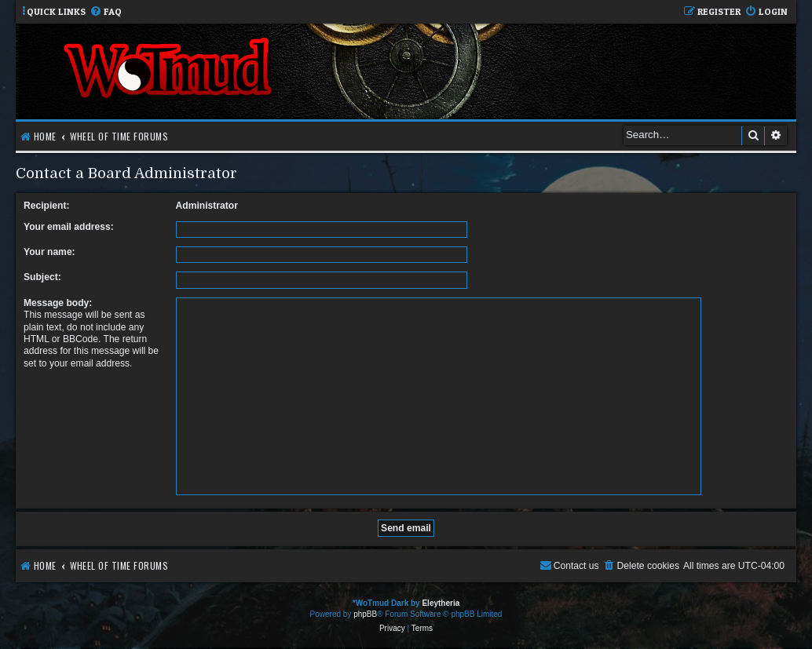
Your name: (49, 252)
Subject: (42, 277)
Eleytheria (441, 603)
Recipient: (46, 206)
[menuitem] (106, 12)
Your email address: (69, 227)
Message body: (58, 303)
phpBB (365, 614)
